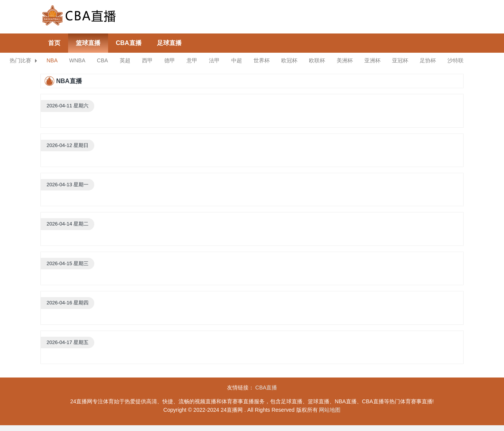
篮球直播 (88, 43)
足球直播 (169, 43)
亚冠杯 (400, 60)
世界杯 (262, 60)
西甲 (147, 60)
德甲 (170, 60)
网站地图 (330, 410)
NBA (52, 60)
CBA (103, 60)
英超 (125, 60)
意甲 (192, 60)
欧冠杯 (289, 60)
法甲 (214, 60)
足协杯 (428, 60)
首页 (54, 43)
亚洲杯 (372, 60)
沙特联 (456, 60)
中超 (237, 60)
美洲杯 (345, 60)
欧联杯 (317, 60)
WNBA (77, 60)
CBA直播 (129, 43)
